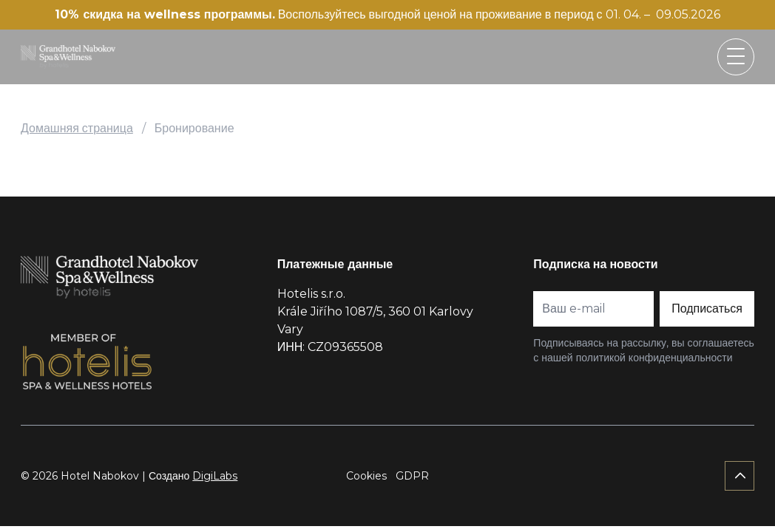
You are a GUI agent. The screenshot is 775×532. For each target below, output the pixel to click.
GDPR (412, 476)
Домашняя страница (77, 128)
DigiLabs (215, 476)
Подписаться (707, 308)
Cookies (366, 476)
